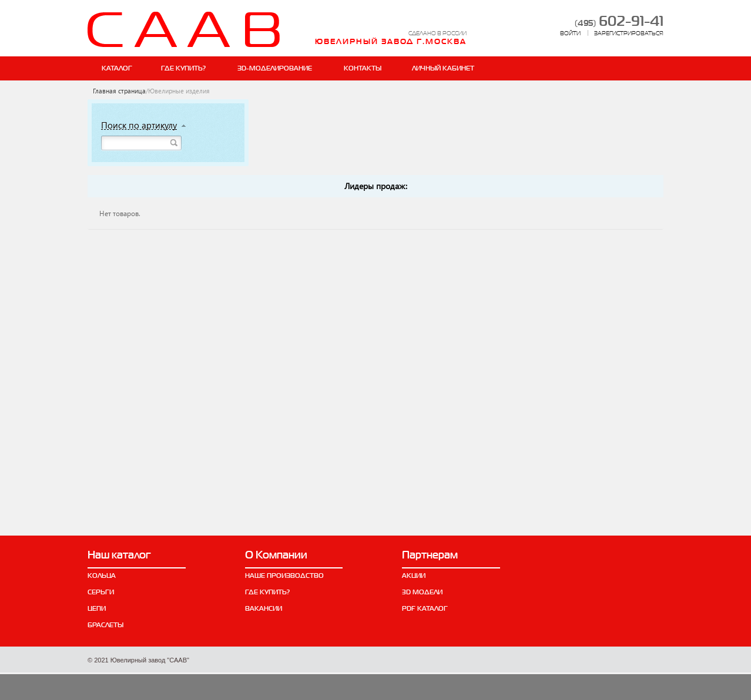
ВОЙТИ (570, 33)
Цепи (97, 608)
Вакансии (264, 608)
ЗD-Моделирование (275, 68)
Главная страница (119, 91)
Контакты (363, 68)
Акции (414, 576)
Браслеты (105, 625)
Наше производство (284, 576)
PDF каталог (425, 608)
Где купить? (183, 68)
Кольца (102, 576)
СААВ (184, 29)
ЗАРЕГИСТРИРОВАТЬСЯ (629, 33)
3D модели (422, 592)
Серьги (101, 592)
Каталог (117, 68)
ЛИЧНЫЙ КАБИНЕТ (443, 68)
